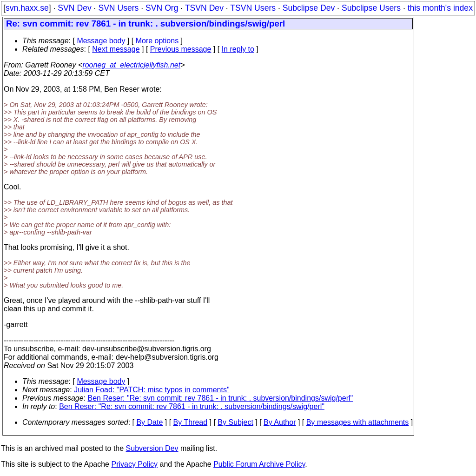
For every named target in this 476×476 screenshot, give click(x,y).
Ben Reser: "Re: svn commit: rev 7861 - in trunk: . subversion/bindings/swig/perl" (221, 398)
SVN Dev (74, 8)
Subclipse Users (371, 8)
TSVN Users (253, 8)
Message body (101, 41)
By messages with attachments (358, 422)
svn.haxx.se (27, 8)
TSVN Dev (204, 8)
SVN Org (162, 8)
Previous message (181, 49)
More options (157, 41)
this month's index (440, 8)
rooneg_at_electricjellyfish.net (131, 65)
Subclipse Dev (309, 8)
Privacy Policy (134, 464)
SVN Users (118, 8)
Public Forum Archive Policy (259, 464)
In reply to (238, 49)
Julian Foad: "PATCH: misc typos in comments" (152, 390)
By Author (280, 422)
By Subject (235, 422)
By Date (149, 422)
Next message (116, 49)
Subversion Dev (152, 448)
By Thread (191, 422)
